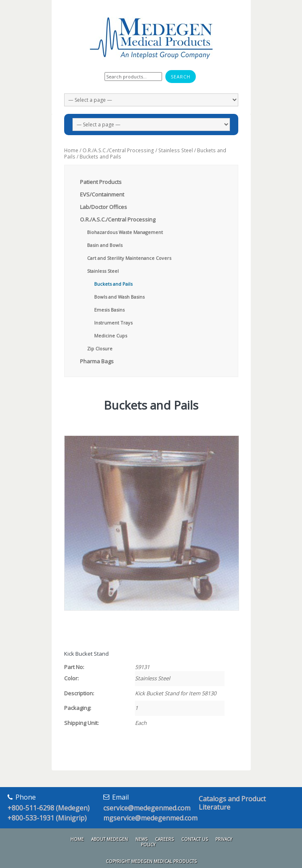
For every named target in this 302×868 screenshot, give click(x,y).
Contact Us (195, 839)
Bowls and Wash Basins (119, 297)
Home (71, 150)
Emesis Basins (109, 310)
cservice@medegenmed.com (147, 808)
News (141, 839)
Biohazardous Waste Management (125, 232)
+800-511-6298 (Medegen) (49, 808)
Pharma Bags (97, 361)
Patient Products (101, 182)
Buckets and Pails (113, 284)
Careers (164, 839)
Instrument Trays (113, 323)
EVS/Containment (102, 194)
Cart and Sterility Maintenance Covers (129, 258)
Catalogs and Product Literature (232, 803)
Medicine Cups (111, 336)
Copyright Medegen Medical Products (151, 861)
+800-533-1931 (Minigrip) (47, 818)
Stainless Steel (176, 150)
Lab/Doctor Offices (104, 207)
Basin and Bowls (105, 245)
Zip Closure (100, 348)
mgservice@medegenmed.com (150, 818)
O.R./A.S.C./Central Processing (118, 150)
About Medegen (110, 839)
